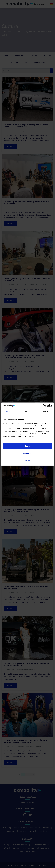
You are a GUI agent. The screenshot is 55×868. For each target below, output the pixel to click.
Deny (28, 460)
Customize (28, 453)
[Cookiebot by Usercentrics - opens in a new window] (43, 406)
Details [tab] (27, 412)
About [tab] (45, 412)
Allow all (28, 446)
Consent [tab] (10, 412)
